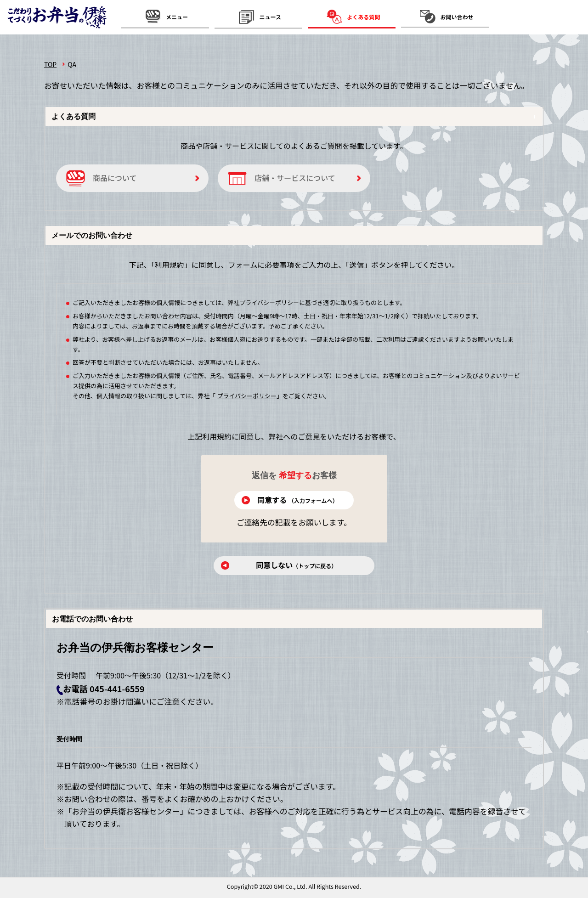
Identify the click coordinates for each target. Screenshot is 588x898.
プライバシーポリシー (247, 396)
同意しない (297, 565)
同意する (297, 500)
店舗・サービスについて (295, 178)
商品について (115, 178)
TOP (50, 64)
